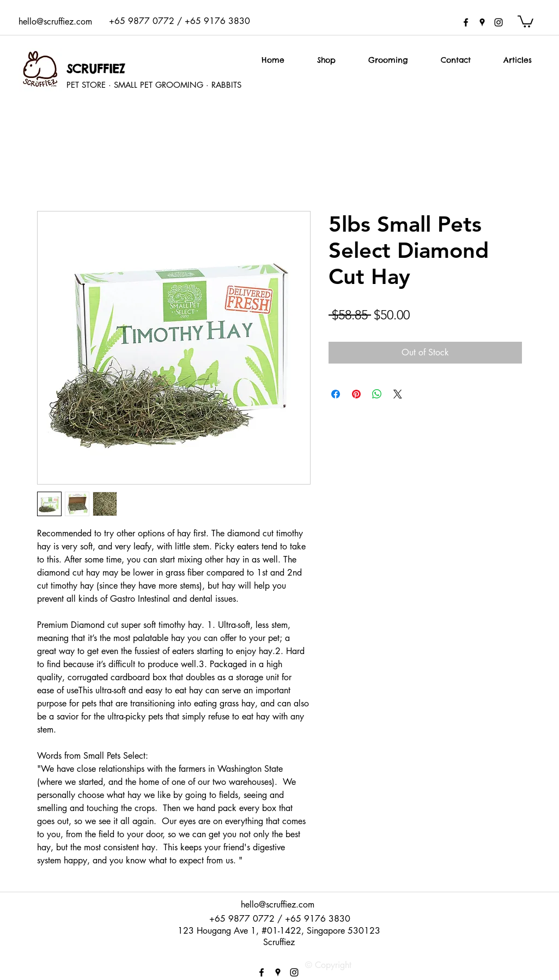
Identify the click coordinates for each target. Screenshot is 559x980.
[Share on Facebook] (336, 394)
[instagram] (499, 22)
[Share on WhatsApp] (377, 394)
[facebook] (466, 22)
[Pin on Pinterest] (356, 394)
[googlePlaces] (482, 22)
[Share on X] (398, 394)
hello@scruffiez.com (55, 22)
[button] (525, 21)
